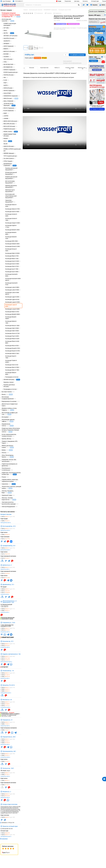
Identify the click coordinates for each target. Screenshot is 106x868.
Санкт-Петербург (6, 1)
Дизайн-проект (97, 11)
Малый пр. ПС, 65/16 (9, 685)
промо (12, 33)
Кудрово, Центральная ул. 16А (12, 654)
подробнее (4, 839)
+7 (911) (5, 539)
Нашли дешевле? (67, 61)
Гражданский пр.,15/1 (9, 546)
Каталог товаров (7, 10)
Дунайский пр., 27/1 (8, 584)
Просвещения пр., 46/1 (9, 751)
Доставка (77, 1)
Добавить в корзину (77, 55)
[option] (32, 68)
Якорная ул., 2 (7, 792)
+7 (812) (8, 517)
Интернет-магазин (6, 514)
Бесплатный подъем (74, 24)
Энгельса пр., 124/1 (8, 768)
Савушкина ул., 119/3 (9, 623)
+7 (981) (5, 521)
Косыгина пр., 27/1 (8, 641)
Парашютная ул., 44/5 (9, 737)
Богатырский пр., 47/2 (9, 526)
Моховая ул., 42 (7, 700)
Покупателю (68, 1)
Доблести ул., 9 (7, 565)
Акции (59, 1)
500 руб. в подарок (61, 24)
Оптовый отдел (95, 1)
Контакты (85, 1)
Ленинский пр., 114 (8, 671)
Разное (104, 1)
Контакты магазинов (8, 512)
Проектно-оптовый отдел (10, 826)
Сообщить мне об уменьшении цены (72, 63)
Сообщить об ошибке (82, 20)
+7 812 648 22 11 (18, 1)
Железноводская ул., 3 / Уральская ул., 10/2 (10, 602)
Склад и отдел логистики (10, 804)
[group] (38, 34)
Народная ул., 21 (8, 720)
